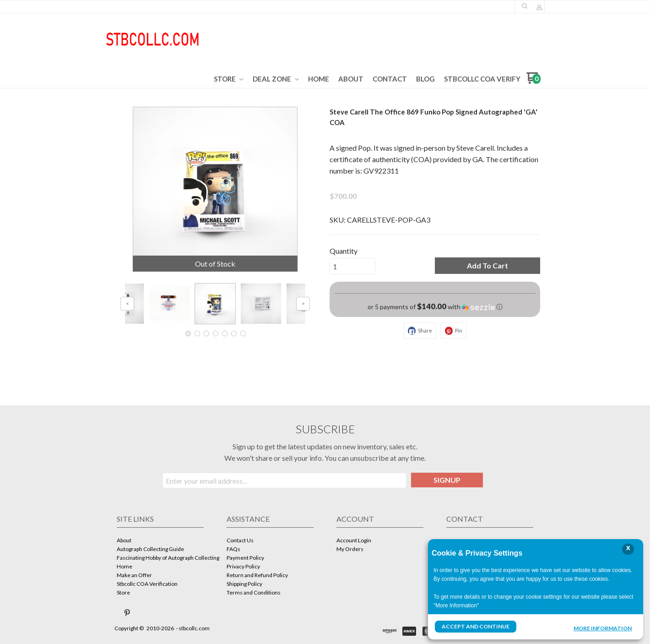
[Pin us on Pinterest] (127, 613)
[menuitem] (229, 79)
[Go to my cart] (534, 81)
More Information (603, 628)
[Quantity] (352, 266)
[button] (525, 6)
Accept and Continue (476, 626)
